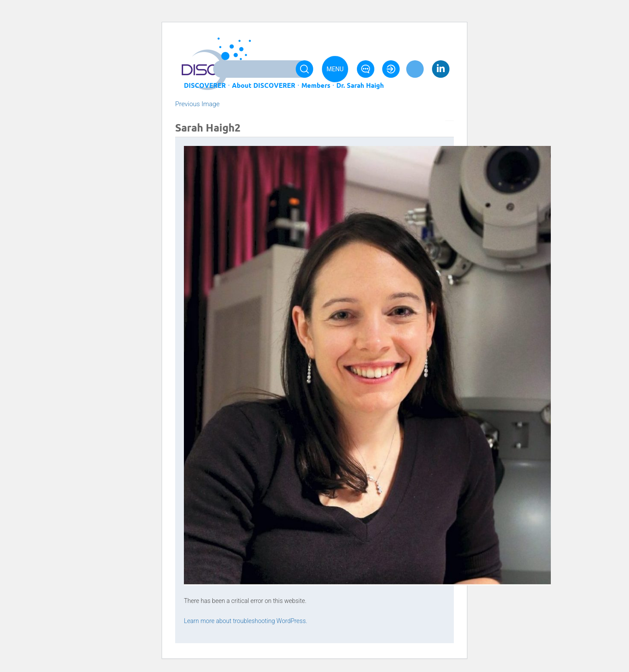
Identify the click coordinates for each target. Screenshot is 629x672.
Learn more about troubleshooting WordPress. (245, 621)
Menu (335, 69)
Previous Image (197, 104)
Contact (366, 69)
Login (391, 69)
